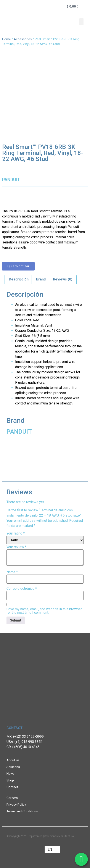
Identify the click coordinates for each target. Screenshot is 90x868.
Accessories (23, 39)
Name (12, 572)
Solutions (13, 767)
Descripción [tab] (19, 279)
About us (13, 760)
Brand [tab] (41, 279)
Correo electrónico (22, 589)
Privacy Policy (16, 805)
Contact (12, 787)
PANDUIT (11, 180)
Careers (12, 798)
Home (6, 39)
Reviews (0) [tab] (63, 279)
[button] (81, 22)
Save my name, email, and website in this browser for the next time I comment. (44, 611)
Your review (16, 547)
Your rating (16, 533)
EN (50, 849)
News (10, 774)
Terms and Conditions (22, 811)
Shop (10, 780)
